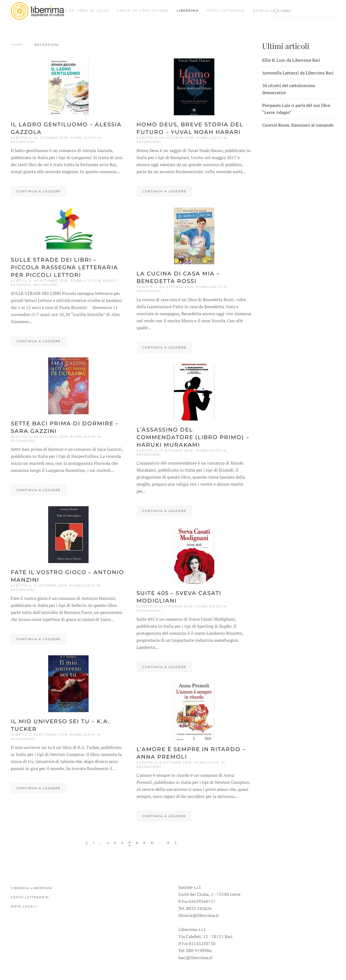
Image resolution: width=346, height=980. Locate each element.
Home (17, 45)
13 (168, 843)
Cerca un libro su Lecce (81, 11)
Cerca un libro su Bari (143, 11)
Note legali (24, 906)
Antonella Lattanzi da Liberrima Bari (298, 73)
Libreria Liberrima (32, 888)
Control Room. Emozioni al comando (298, 125)
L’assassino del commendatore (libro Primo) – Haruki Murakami (193, 437)
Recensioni (23, 142)
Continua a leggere (39, 191)
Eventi (110, 281)
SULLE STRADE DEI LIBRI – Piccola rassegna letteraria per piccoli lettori (64, 267)
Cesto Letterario (226, 11)
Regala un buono (272, 11)
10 (152, 843)
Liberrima (188, 11)
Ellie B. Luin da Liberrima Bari (291, 60)
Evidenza (21, 285)
